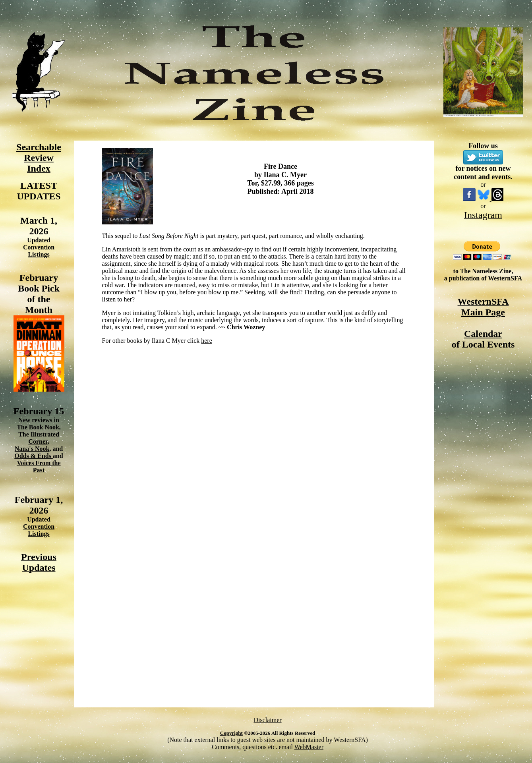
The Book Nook (38, 427)
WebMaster (309, 747)
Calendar (483, 334)
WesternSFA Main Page (483, 307)
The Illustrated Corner (39, 438)
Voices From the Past (39, 466)
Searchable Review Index (39, 158)
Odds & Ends (34, 456)
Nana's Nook (32, 449)
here (207, 341)
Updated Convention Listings (39, 247)
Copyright (231, 733)
